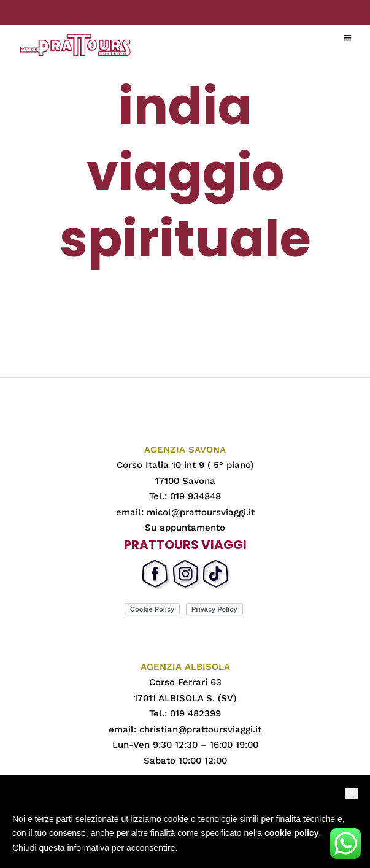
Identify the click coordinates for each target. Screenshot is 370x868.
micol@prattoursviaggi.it (201, 512)
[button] (352, 793)
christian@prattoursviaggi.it (200, 729)
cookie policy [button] (292, 833)
